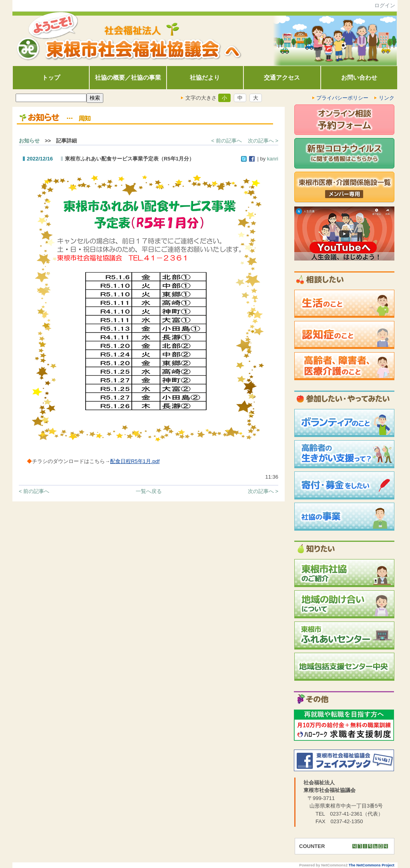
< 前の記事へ (227, 141)
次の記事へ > (263, 141)
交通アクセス (282, 77)
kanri (273, 159)
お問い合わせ (359, 77)
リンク (387, 98)
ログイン (385, 5)
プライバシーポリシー (343, 98)
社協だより (205, 77)
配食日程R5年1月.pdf (135, 461)
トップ (51, 77)
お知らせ (29, 141)
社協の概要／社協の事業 (128, 77)
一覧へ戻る (149, 491)
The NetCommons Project (372, 865)
